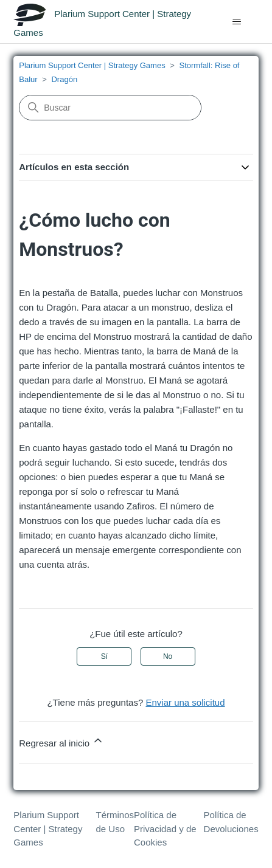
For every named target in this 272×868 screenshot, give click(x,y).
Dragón (64, 79)
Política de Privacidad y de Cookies (165, 828)
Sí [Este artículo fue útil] (104, 656)
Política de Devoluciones (231, 822)
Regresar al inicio (61, 741)
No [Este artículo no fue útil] (168, 656)
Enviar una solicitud (185, 702)
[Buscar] (110, 108)
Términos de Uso (115, 822)
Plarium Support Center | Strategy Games (92, 65)
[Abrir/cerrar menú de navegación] (237, 22)
